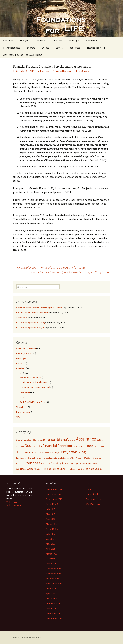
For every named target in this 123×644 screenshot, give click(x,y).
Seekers (31, 48)
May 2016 (51, 514)
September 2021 (54, 489)
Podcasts (58, 40)
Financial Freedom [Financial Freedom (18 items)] (57, 446)
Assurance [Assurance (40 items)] (86, 439)
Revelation (25, 392)
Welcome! (8, 40)
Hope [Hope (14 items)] (90, 446)
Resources (75, 48)
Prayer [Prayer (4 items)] (57, 453)
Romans (23, 397)
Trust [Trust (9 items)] (70, 469)
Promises (41, 40)
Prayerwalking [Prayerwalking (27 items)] (73, 452)
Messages (74, 40)
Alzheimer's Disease (26, 348)
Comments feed (94, 499)
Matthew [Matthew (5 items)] (39, 452)
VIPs (18, 417)
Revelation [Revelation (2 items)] (20, 464)
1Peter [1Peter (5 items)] (51, 440)
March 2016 (51, 524)
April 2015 (51, 549)
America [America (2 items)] (73, 440)
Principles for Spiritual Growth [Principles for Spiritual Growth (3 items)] (29, 458)
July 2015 (51, 534)
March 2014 (51, 598)
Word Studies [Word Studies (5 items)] (96, 469)
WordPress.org (93, 504)
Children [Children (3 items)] (100, 440)
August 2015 (52, 529)
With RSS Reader (14, 505)
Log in (89, 489)
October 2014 (53, 579)
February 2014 (53, 603)
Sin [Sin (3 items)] (80, 464)
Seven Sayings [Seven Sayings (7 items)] (70, 463)
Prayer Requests (12, 48)
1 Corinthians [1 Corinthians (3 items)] (22, 440)
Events (45, 48)
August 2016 (52, 504)
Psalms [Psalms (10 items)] (89, 457)
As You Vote (22, 318)
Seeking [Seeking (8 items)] (56, 463)
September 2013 (54, 618)
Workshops (92, 40)
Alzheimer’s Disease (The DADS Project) (23, 55)
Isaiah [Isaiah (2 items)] (96, 446)
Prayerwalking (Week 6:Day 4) (30, 328)
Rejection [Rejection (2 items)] (97, 458)
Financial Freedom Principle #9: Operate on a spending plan (71, 272)
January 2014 (52, 608)
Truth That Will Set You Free (32, 402)
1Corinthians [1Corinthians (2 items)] (38, 440)
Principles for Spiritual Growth (34, 382)
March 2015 (51, 554)
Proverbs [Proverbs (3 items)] (80, 458)
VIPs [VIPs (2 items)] (76, 469)
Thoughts (25, 40)
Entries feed (92, 494)
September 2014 (54, 583)
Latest (59, 48)
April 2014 (51, 593)
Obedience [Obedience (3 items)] (49, 453)
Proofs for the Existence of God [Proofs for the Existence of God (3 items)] (62, 458)
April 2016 (51, 519)
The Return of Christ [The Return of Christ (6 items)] (55, 469)
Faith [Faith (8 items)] (39, 446)
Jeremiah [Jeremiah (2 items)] (102, 446)
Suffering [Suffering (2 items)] (40, 469)
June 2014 (51, 588)
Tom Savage (84, 71)
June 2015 (51, 539)
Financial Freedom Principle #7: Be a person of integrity (49, 267)
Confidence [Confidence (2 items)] (20, 446)
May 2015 (51, 544)
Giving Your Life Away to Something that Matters (39, 308)
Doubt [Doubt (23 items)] (30, 446)
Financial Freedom (63, 71)
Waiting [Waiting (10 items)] (83, 468)
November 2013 (54, 613)
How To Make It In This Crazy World (33, 313)
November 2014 (54, 574)
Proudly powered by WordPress (29, 637)
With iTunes (12, 502)
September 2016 (54, 499)
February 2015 (53, 559)
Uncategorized (23, 412)
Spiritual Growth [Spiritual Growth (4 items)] (90, 464)
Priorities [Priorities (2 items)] (45, 458)
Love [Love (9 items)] (27, 452)
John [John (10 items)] (20, 452)
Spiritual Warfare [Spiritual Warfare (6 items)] (26, 469)
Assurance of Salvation (31, 377)
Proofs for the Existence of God (35, 387)
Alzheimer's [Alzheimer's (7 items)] (62, 440)
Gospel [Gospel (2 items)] (75, 446)
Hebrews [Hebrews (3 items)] (81, 446)
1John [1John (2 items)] (45, 440)
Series (19, 373)
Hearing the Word (96, 48)
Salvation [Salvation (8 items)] (45, 463)
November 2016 (54, 494)
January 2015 (52, 564)
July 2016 (51, 509)
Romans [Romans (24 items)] (31, 463)
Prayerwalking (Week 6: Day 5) (31, 323)
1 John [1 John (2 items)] (31, 440)
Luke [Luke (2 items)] (32, 453)
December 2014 (54, 569)
